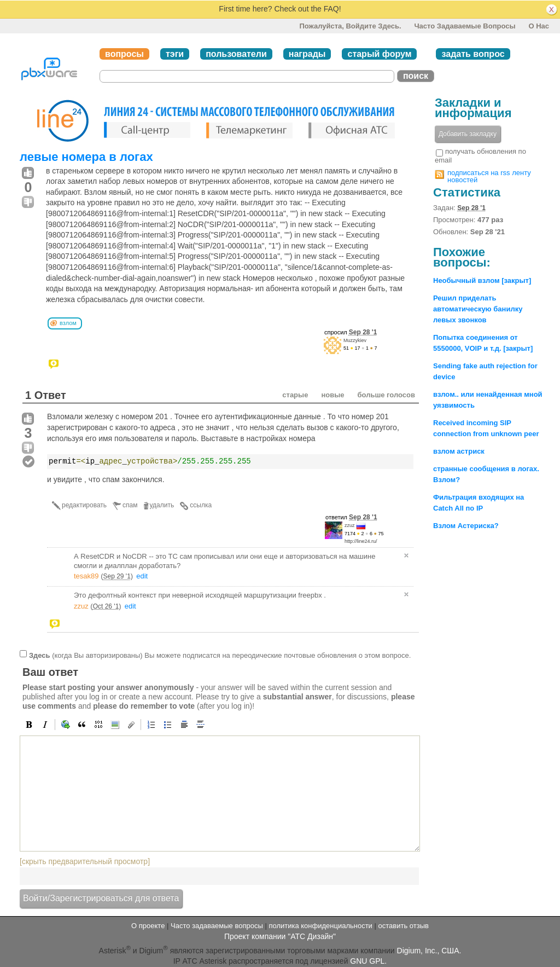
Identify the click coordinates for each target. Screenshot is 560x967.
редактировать (84, 505)
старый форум (379, 54)
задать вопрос (473, 54)
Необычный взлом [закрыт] (482, 280)
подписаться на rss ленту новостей (489, 176)
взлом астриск (459, 451)
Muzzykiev (355, 340)
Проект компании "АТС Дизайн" (280, 936)
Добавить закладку (468, 134)
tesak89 (86, 576)
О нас (539, 26)
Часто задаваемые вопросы (465, 26)
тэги (175, 54)
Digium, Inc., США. (429, 951)
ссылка (201, 505)
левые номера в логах (86, 157)
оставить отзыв (404, 926)
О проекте (148, 926)
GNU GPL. (368, 961)
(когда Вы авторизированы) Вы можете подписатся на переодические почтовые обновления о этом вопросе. (220, 655)
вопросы (124, 54)
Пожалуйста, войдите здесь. (350, 26)
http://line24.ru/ (361, 541)
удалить (162, 505)
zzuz (350, 525)
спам (130, 505)
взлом (68, 323)
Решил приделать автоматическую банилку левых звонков (478, 309)
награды (307, 54)
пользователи (236, 54)
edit (142, 576)
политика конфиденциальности (320, 926)
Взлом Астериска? (466, 526)
